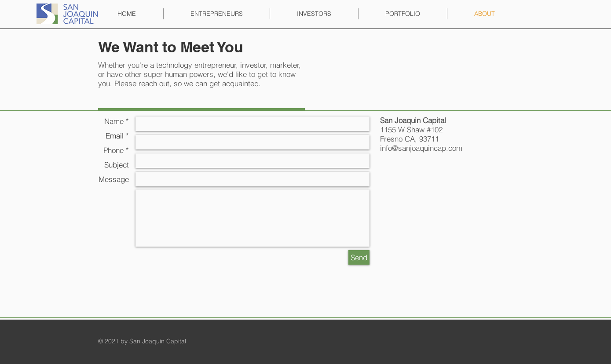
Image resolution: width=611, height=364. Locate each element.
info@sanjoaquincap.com (421, 148)
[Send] (359, 257)
